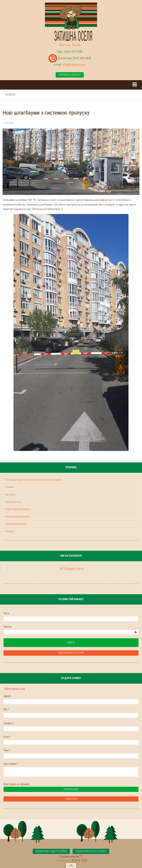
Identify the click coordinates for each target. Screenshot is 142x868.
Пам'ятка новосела (16, 524)
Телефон (9, 723)
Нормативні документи (18, 516)
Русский (76, 45)
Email (7, 737)
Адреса (7, 696)
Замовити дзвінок (70, 75)
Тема (7, 750)
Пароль (8, 627)
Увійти (71, 643)
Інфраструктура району (18, 509)
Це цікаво (11, 494)
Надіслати (71, 799)
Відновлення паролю (71, 653)
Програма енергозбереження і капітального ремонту (34, 480)
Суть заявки (11, 764)
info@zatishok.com (74, 65)
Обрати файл (42, 790)
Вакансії (10, 531)
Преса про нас (13, 502)
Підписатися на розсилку (91, 851)
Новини (10, 95)
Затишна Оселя (63, 860)
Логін (6, 613)
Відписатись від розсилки (51, 851)
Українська (65, 45)
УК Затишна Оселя (72, 569)
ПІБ (6, 710)
